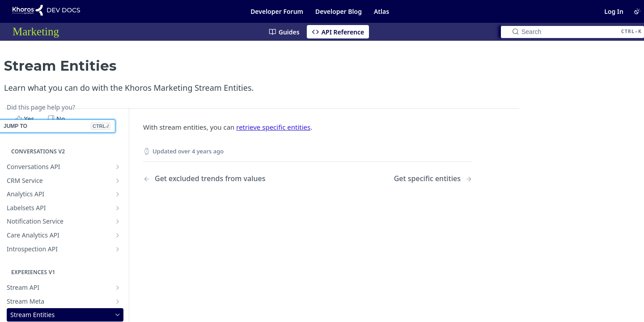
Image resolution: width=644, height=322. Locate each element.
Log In (614, 11)
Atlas (381, 11)
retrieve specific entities (273, 122)
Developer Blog (339, 11)
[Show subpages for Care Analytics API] (118, 171)
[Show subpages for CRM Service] (118, 117)
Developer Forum (277, 11)
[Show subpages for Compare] (118, 293)
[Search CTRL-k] (572, 32)
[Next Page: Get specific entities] (433, 174)
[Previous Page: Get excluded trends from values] (214, 174)
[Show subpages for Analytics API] (118, 130)
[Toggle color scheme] (637, 11)
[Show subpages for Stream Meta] (118, 237)
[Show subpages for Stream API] (118, 224)
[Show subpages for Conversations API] (118, 103)
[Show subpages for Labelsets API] (118, 144)
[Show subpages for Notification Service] (118, 157)
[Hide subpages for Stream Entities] (118, 251)
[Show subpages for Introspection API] (118, 185)
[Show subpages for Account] (118, 280)
